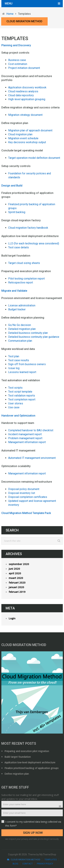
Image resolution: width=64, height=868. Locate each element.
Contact (28, 864)
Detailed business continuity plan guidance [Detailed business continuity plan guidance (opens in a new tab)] (34, 337)
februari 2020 (17, 582)
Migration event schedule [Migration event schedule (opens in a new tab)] (23, 138)
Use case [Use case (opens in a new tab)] (14, 407)
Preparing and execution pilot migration (27, 751)
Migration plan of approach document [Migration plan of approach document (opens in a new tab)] (30, 130)
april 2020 (15, 573)
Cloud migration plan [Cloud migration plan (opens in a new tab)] (20, 134)
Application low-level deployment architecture (30, 762)
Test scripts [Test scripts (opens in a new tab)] (15, 388)
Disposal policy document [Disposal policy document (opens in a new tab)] (24, 489)
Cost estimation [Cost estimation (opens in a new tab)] (18, 64)
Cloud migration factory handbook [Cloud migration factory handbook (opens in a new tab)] (28, 228)
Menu (9, 4)
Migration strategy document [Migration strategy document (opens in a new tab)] (25, 115)
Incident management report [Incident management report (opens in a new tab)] (25, 434)
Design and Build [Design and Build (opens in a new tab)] (12, 186)
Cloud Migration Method (24, 21)
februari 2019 (17, 592)
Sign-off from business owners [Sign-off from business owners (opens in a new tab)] (27, 364)
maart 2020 (16, 578)
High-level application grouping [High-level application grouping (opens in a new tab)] (27, 99)
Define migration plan (17, 774)
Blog (15, 864)
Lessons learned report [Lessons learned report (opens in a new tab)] (22, 372)
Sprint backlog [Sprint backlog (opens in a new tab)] (17, 212)
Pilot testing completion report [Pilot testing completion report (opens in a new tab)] (26, 279)
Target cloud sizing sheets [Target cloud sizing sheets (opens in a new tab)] (24, 263)
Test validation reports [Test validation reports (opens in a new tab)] (22, 396)
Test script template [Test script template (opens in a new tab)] (20, 392)
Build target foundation (18, 757)
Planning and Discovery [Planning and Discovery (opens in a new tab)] (16, 45)
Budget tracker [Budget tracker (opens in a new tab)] (17, 309)
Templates (51, 859)
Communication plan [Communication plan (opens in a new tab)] (20, 341)
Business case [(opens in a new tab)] (17, 60)
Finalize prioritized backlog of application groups (31, 768)
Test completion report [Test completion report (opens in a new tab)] (22, 399)
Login (12, 618)
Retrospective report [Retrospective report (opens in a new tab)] (21, 283)
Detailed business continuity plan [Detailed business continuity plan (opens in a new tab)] (28, 333)
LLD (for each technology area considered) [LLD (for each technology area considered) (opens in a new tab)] (34, 243)
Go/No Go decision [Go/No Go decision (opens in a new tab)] (20, 325)
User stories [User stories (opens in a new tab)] (16, 403)
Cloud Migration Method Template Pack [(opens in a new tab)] (26, 513)
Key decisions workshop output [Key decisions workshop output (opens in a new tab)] (27, 142)
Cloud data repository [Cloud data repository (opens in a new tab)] (21, 95)
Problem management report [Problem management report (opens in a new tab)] (25, 438)
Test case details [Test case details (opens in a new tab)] (19, 247)
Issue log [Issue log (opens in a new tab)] (14, 368)
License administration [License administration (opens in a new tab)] (22, 305)
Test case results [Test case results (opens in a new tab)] (19, 360)
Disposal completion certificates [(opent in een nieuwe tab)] (28, 497)
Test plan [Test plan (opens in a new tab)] (14, 356)
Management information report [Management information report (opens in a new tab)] (27, 442)
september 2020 (19, 564)
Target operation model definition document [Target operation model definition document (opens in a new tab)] (34, 158)
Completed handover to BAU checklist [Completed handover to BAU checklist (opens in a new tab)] (31, 430)
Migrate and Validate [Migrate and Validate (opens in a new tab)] (14, 291)
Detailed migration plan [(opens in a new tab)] (22, 329)
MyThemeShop (48, 854)
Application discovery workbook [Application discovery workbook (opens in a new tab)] (27, 87)
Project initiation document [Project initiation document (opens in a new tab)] (24, 68)
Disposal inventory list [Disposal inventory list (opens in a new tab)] (22, 493)
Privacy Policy (45, 864)
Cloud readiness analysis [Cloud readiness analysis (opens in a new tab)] (23, 91)
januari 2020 (16, 587)
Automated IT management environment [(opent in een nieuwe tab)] (32, 458)
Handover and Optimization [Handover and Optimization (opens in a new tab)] (18, 416)
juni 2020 (14, 569)
